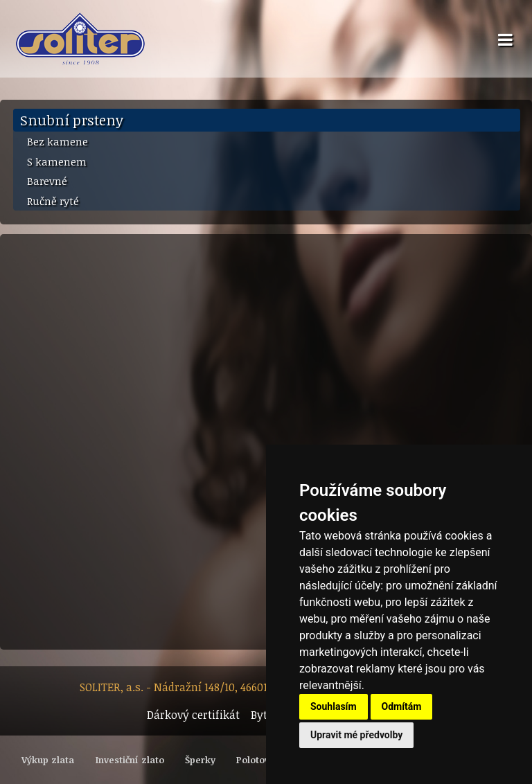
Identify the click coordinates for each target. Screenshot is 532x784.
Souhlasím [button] (334, 706)
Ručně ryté (53, 201)
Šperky (200, 760)
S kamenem (57, 161)
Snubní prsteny (72, 120)
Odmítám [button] (402, 706)
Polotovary (260, 760)
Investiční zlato (130, 760)
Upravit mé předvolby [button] (356, 735)
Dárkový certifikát (193, 715)
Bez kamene (57, 141)
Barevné (47, 181)
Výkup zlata (48, 760)
